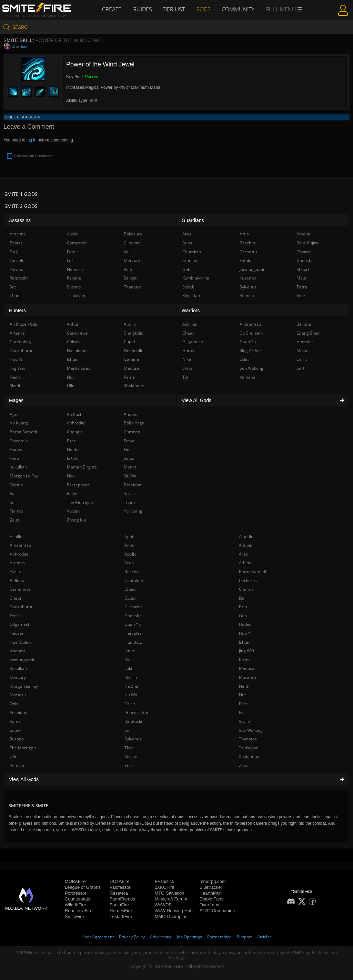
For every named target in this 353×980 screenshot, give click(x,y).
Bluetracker (211, 887)
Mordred (247, 677)
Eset (243, 607)
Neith (244, 686)
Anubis (245, 545)
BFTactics (164, 881)
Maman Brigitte (82, 467)
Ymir (129, 765)
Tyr (185, 377)
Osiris (130, 704)
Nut (242, 695)
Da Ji (243, 598)
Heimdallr (133, 351)
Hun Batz (133, 642)
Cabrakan (134, 581)
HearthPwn (211, 893)
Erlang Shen (308, 333)
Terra (302, 287)
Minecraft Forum (171, 899)
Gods (203, 9)
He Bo (73, 449)
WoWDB (163, 905)
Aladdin (246, 536)
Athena (246, 563)
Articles (264, 937)
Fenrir (15, 616)
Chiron (16, 598)
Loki (128, 668)
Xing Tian (191, 296)
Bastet (16, 243)
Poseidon (18, 712)
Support (244, 937)
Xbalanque (249, 756)
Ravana (74, 278)
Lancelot (18, 260)
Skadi (15, 386)
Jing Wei (246, 651)
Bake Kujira (307, 243)
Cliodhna (132, 243)
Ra (241, 712)
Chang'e (75, 432)
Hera (14, 458)
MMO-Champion (171, 916)
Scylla (244, 721)
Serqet (130, 278)
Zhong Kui (76, 520)
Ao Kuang (19, 423)
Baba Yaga (134, 423)
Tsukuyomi (249, 748)
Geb (243, 616)
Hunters (17, 310)
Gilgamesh (20, 624)
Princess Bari (137, 712)
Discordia (134, 607)
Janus (130, 651)
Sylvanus (133, 739)
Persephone (78, 485)
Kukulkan (19, 47)
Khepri (245, 660)
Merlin (131, 677)
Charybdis (133, 333)
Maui (301, 278)
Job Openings (189, 937)
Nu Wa (131, 695)
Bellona (17, 581)
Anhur (130, 545)
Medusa (247, 668)
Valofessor (120, 887)
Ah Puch (75, 414)
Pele (243, 704)
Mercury (18, 677)
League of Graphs (83, 887)
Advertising (161, 937)
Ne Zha (131, 686)
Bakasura (133, 234)
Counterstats (78, 899)
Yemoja (17, 765)
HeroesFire (121, 911)
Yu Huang (133, 511)
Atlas (187, 243)
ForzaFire (119, 905)
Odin (14, 704)
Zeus (244, 765)
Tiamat (16, 511)
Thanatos (248, 739)
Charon (246, 589)
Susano (17, 739)
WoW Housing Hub (173, 911)
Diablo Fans (211, 899)
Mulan (302, 351)
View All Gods (176, 779)
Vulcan (131, 756)
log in (32, 140)
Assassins (20, 220)
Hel (127, 449)
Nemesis (18, 695)
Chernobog (20, 342)
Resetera (119, 893)
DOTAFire (120, 881)
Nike (187, 359)
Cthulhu (190, 260)
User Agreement (98, 937)
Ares (243, 554)
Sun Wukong (251, 730)
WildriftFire (75, 905)
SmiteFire (74, 916)
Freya (129, 441)
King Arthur (250, 351)
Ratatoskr (134, 721)
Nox (71, 476)
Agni (129, 536)
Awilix (15, 572)
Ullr (13, 756)
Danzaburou (22, 607)
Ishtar (244, 642)
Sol (127, 730)
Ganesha (133, 616)
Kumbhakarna (196, 278)
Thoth (129, 502)
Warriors (191, 310)
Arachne (18, 234)
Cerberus (248, 581)
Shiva (188, 368)
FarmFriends (122, 899)
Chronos (132, 432)
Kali (128, 660)
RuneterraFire (79, 911)
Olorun (16, 485)
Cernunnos (20, 589)
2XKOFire (164, 887)
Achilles (17, 536)
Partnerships (219, 937)
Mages (16, 400)
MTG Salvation (169, 893)
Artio (129, 563)
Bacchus (133, 572)
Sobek (16, 730)
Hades (245, 624)
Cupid (130, 598)
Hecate (17, 633)
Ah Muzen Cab (24, 324)
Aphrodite (19, 554)
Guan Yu (133, 624)
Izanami (17, 651)
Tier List (174, 9)
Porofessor (76, 893)
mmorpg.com (213, 881)
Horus (188, 351)
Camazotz (77, 243)
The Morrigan (23, 748)
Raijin (72, 493)
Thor (129, 748)
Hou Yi (245, 633)
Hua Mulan (20, 642)
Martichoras (79, 368)
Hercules (133, 633)
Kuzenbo (248, 278)
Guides (142, 9)
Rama (15, 721)
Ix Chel (73, 458)
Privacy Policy (132, 937)
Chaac (130, 589)
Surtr (301, 368)
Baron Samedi (253, 572)
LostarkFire (121, 916)
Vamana (248, 377)
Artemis (17, 563)
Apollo (130, 554)
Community (238, 9)
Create (111, 9)
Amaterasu (20, 545)
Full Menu (285, 10)
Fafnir (245, 260)
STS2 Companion (217, 911)
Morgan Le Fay (24, 686)
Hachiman (77, 351)
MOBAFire (75, 881)
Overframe (210, 905)
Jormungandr (22, 660)
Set (13, 287)
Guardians (193, 220)
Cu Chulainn (251, 333)
